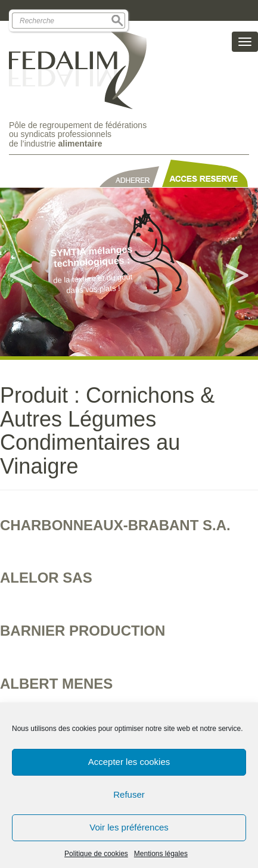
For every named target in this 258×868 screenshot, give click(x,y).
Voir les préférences (129, 827)
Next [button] (237, 272)
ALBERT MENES (56, 684)
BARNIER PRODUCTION (83, 631)
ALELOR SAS (46, 578)
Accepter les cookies (129, 762)
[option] (129, 272)
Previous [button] (21, 272)
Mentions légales (161, 854)
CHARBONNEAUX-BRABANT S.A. (115, 525)
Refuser (129, 794)
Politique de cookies (96, 854)
